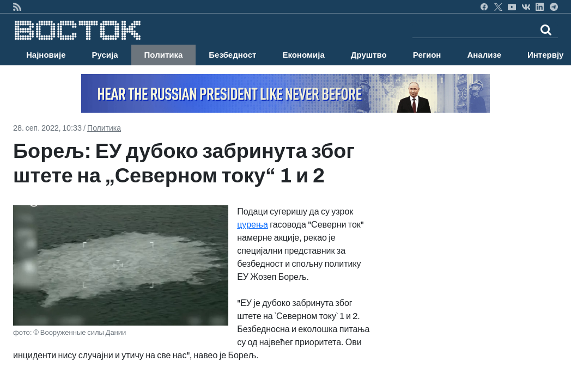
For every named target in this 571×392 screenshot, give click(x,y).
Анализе (484, 55)
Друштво (369, 55)
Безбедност (232, 55)
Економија (303, 55)
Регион (427, 55)
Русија (105, 55)
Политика (164, 55)
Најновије (46, 55)
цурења (253, 225)
